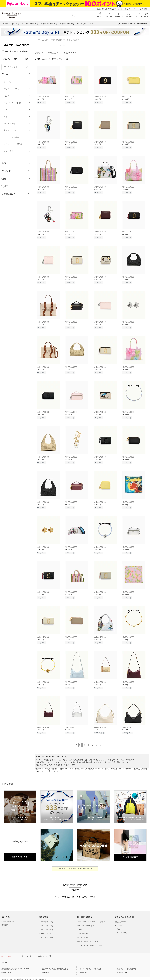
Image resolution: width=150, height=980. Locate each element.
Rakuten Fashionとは (86, 920)
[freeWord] (16, 67)
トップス (17, 82)
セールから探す (46, 927)
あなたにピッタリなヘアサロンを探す (15, 963)
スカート (17, 110)
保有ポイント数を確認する (127, 963)
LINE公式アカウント (123, 927)
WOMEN (6, 59)
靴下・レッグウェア (17, 130)
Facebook (119, 919)
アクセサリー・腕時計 (17, 144)
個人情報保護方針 (17, 973)
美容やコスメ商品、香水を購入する (55, 963)
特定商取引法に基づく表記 (88, 935)
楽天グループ (130, 9)
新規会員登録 (120, 916)
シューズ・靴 (17, 124)
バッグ (17, 117)
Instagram (119, 923)
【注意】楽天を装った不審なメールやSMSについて (75, 862)
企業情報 (5, 973)
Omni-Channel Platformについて (90, 939)
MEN (16, 59)
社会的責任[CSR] (31, 973)
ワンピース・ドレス (17, 103)
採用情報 (43, 973)
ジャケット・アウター (17, 89)
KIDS (26, 59)
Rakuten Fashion (8, 915)
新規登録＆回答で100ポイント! (109, 9)
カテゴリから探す (46, 923)
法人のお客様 (82, 931)
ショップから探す (46, 920)
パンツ (17, 96)
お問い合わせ (82, 927)
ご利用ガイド (82, 923)
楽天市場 (144, 9)
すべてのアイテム (46, 931)
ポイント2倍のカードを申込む (91, 963)
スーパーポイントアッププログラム (91, 916)
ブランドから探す (46, 916)
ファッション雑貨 (17, 137)
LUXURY (45, 40)
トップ (37, 40)
